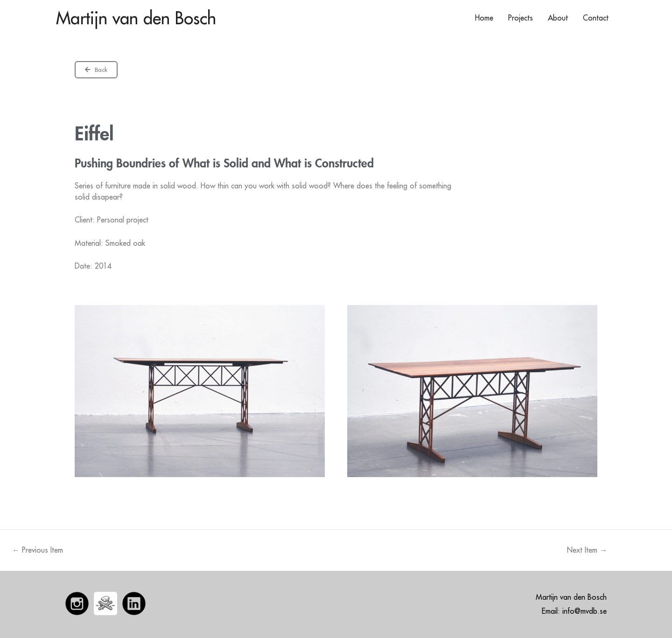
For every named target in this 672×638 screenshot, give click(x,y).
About (558, 18)
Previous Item (38, 550)
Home (484, 18)
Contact (596, 18)
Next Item (587, 550)
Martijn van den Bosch (136, 18)
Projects (521, 18)
